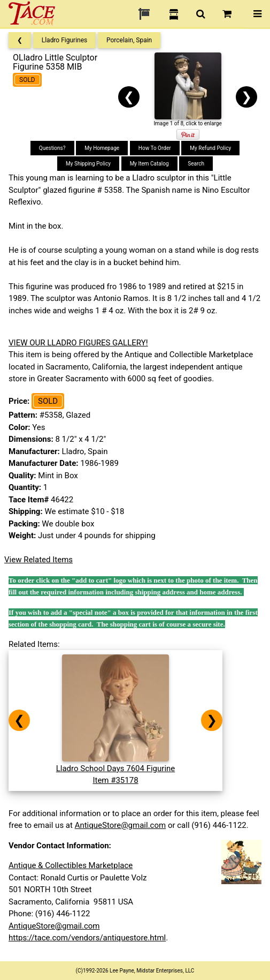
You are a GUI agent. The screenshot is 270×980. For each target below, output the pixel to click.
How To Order (155, 148)
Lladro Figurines (65, 40)
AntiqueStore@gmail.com (121, 825)
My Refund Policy (210, 148)
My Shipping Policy (88, 164)
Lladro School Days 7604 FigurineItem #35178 (116, 768)
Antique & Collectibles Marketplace (71, 865)
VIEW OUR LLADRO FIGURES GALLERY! (78, 343)
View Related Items (38, 560)
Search (196, 164)
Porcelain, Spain (129, 40)
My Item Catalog (149, 164)
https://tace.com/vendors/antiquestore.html (87, 938)
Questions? (52, 148)
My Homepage (102, 148)
